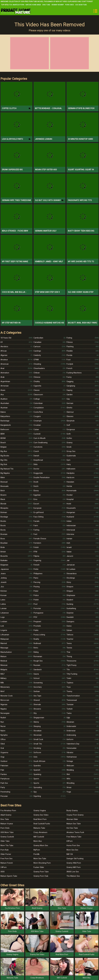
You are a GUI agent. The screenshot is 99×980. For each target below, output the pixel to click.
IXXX (3, 872)
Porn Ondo (70, 5)
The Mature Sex (73, 876)
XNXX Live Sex (73, 872)
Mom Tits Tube (7, 845)
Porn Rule (5, 850)
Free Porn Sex (6, 859)
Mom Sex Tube (40, 859)
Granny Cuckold (7, 837)
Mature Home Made (33, 5)
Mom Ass (38, 841)
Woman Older (72, 819)
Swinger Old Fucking (75, 859)
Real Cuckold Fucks (42, 824)
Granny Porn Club (41, 876)
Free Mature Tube (74, 837)
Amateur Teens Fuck (75, 832)
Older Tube (5, 841)
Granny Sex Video (41, 815)
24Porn (4, 867)
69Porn (70, 841)
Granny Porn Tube (41, 872)
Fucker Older (39, 867)
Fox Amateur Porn (17, 5)
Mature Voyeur (7, 824)
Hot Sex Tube (72, 828)
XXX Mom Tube (81, 5)
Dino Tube (46, 5)
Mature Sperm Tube (9, 876)
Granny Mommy (58, 5)
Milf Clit (70, 854)
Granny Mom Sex (41, 845)
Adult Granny (6, 815)
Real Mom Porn (40, 819)
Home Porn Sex (73, 845)
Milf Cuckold (39, 837)
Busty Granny (72, 811)
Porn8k (36, 854)
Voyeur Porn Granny (75, 815)
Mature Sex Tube (74, 824)
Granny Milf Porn (74, 867)
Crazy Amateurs (40, 832)
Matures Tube (39, 828)
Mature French (7, 863)
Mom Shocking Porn (42, 863)
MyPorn (37, 850)
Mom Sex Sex (72, 850)
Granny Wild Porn (74, 863)
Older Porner (6, 854)
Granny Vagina (40, 811)
